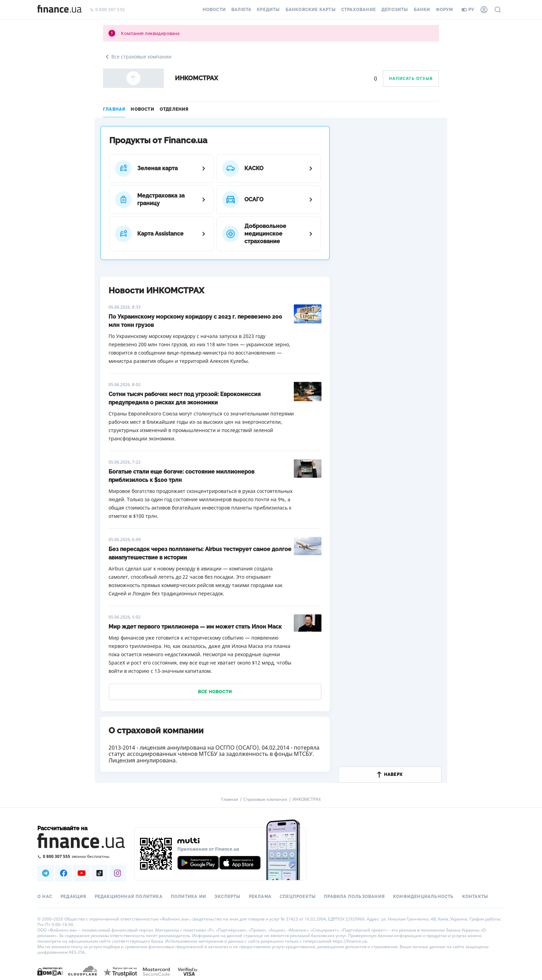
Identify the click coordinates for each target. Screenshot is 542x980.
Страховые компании (265, 799)
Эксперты (227, 897)
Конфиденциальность (423, 897)
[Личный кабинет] (484, 10)
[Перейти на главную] (59, 10)
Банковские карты (311, 10)
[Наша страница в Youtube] (82, 873)
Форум (445, 10)
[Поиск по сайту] (498, 10)
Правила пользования (354, 897)
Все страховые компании (137, 57)
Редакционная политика (129, 897)
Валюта (241, 10)
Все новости (215, 692)
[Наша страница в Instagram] (118, 873)
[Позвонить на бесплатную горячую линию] (82, 856)
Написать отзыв (411, 78)
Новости (214, 10)
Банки (422, 10)
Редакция (73, 897)
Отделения (174, 109)
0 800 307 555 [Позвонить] (108, 10)
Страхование (358, 10)
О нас (45, 897)
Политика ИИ (188, 897)
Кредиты (268, 10)
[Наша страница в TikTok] (100, 873)
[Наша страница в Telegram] (46, 873)
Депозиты (395, 10)
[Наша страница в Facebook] (64, 873)
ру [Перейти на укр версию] (468, 10)
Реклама (260, 897)
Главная (114, 109)
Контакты (475, 897)
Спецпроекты (298, 897)
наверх (390, 775)
